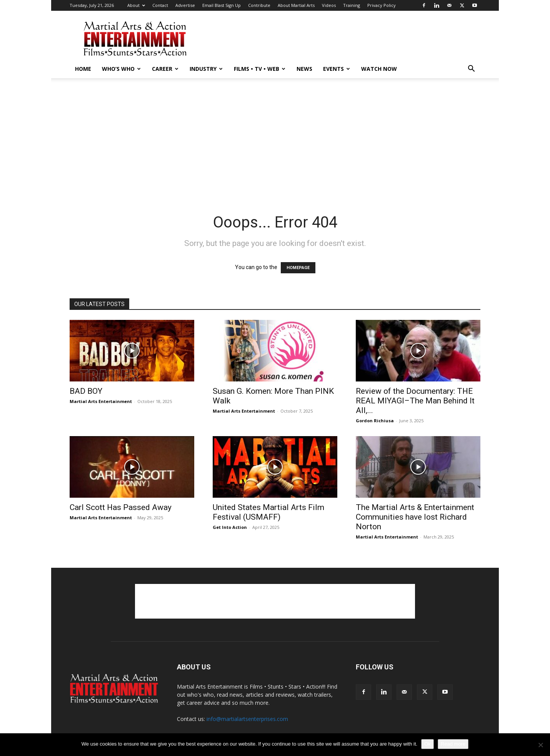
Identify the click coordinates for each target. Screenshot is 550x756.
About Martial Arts (296, 5)
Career (165, 69)
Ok (427, 744)
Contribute (259, 5)
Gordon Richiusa (375, 421)
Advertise (185, 5)
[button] (471, 69)
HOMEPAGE (298, 268)
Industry (206, 69)
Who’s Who (121, 69)
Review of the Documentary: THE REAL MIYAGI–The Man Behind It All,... (415, 401)
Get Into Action (230, 527)
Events (337, 69)
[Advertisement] (340, 39)
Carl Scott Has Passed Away (121, 507)
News (304, 69)
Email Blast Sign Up (222, 5)
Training (352, 5)
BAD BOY (86, 391)
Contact (160, 5)
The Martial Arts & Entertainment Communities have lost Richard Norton (415, 517)
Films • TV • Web (260, 69)
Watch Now (379, 69)
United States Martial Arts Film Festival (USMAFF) (268, 512)
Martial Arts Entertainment (101, 401)
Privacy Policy (382, 5)
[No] (540, 745)
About (136, 5)
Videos (329, 5)
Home (83, 69)
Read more (453, 744)
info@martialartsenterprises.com (247, 719)
